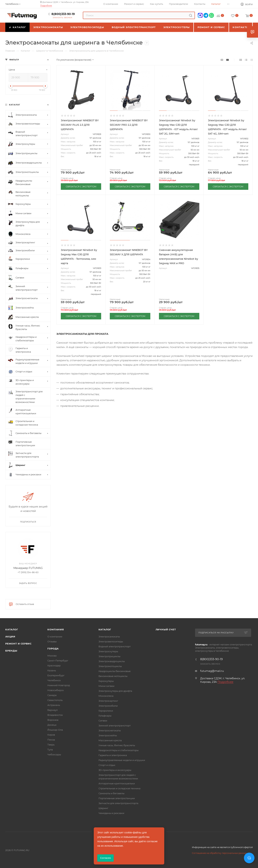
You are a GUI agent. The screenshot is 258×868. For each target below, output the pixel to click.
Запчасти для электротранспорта (118, 803)
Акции (10, 637)
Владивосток (55, 715)
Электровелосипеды (111, 641)
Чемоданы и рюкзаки (111, 813)
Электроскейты (108, 735)
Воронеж (53, 720)
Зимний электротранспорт (115, 726)
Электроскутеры (108, 651)
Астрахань (54, 705)
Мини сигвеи (106, 686)
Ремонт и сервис (18, 644)
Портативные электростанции (117, 798)
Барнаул (53, 710)
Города (53, 649)
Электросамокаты (109, 637)
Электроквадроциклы (112, 661)
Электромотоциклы (110, 666)
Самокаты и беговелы (111, 793)
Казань (52, 670)
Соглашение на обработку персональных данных (219, 853)
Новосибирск (56, 690)
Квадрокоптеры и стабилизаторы (119, 750)
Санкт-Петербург (58, 661)
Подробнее (46, 5)
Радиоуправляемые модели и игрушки (122, 760)
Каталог (12, 629)
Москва (52, 656)
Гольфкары (105, 716)
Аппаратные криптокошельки (117, 783)
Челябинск (54, 680)
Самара (52, 695)
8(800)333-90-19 (63, 14)
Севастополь (55, 700)
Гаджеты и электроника (113, 755)
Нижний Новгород (59, 685)
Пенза (51, 740)
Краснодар (54, 665)
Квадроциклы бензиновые (115, 671)
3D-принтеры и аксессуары (115, 770)
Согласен (105, 858)
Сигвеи (103, 721)
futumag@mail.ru (212, 671)
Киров (51, 735)
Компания (56, 629)
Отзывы (52, 641)
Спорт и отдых (107, 765)
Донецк (52, 725)
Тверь (51, 745)
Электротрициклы (109, 656)
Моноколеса (106, 696)
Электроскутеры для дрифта (115, 691)
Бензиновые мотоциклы (113, 676)
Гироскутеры (106, 681)
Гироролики (106, 711)
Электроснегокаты (110, 730)
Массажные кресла (110, 740)
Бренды (11, 651)
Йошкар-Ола (55, 730)
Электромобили (108, 706)
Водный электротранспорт (115, 646)
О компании (55, 637)
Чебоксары (54, 754)
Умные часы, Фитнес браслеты (117, 745)
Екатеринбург (56, 675)
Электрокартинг (108, 701)
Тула (50, 750)
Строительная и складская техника (119, 788)
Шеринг (103, 808)
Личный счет (166, 629)
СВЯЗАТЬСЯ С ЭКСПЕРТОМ (81, 187)
